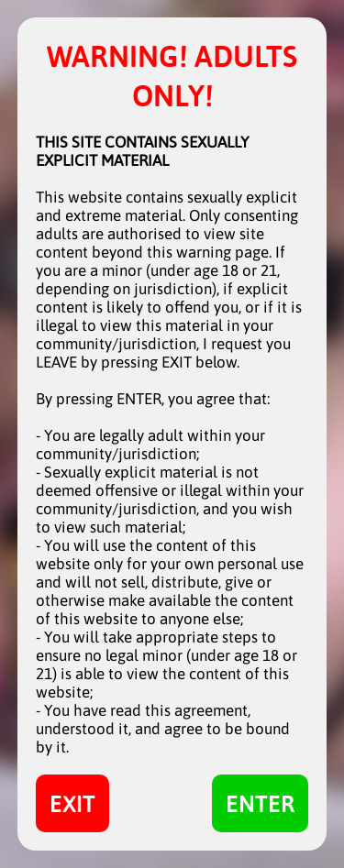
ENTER (260, 803)
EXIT (72, 803)
